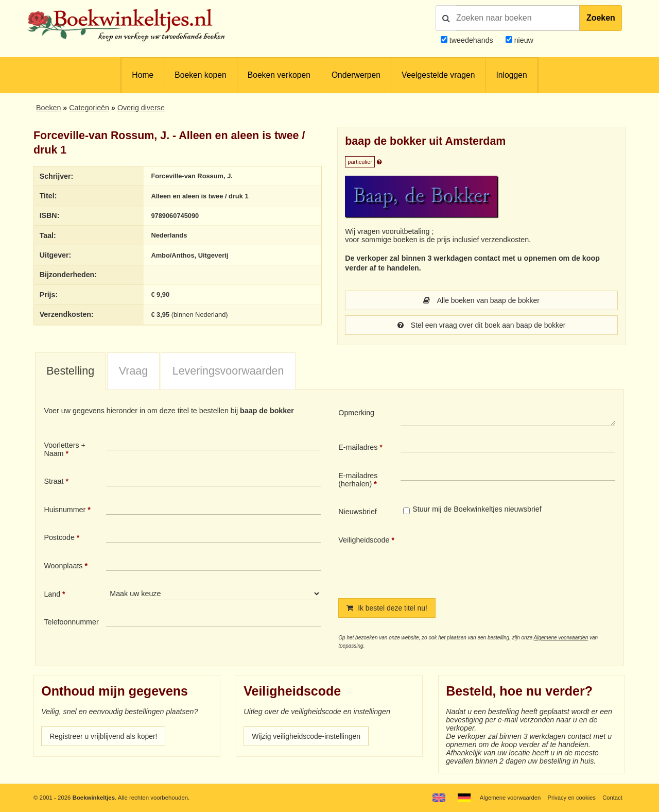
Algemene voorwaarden (561, 638)
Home (143, 75)
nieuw (523, 40)
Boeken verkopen (279, 75)
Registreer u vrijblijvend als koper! (105, 736)
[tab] (71, 371)
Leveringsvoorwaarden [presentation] (228, 371)
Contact (612, 798)
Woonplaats (63, 566)
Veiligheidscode (364, 540)
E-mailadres (358, 447)
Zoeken (601, 18)
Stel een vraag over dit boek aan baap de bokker (481, 325)
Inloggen (511, 75)
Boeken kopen (200, 75)
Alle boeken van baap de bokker (482, 300)
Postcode (59, 537)
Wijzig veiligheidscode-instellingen (307, 736)
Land (52, 594)
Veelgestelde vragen (438, 75)
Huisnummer (65, 510)
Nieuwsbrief (358, 512)
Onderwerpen (356, 75)
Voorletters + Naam (65, 449)
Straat (54, 481)
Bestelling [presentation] (70, 371)
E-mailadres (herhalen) (358, 480)
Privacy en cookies (571, 798)
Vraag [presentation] (133, 371)
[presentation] (487, 559)
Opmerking (356, 413)
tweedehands (471, 40)
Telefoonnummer (71, 622)
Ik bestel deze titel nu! (388, 608)
